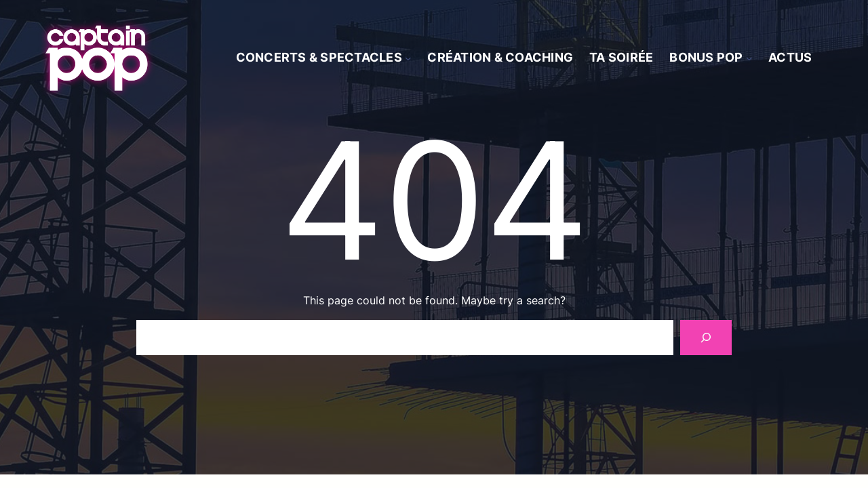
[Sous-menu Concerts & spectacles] (408, 58)
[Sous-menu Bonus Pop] (749, 58)
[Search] (706, 338)
